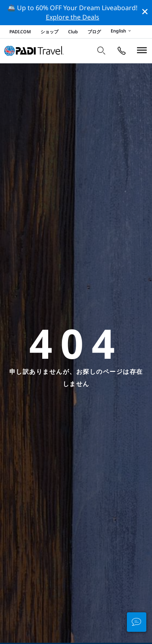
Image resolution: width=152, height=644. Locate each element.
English (122, 31)
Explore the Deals (73, 17)
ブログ (94, 31)
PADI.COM (20, 31)
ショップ (49, 31)
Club (73, 31)
